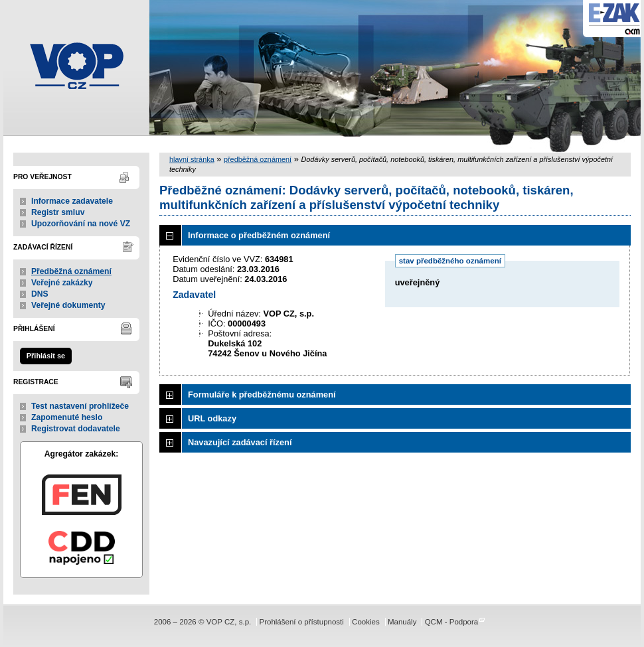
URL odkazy (212, 418)
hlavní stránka (192, 159)
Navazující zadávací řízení (240, 442)
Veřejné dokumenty (68, 305)
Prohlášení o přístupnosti (301, 622)
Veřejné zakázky (62, 283)
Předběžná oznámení (71, 271)
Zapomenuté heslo (67, 417)
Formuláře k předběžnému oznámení (262, 395)
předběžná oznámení (258, 159)
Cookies (366, 622)
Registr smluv (58, 212)
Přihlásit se (46, 356)
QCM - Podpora (452, 622)
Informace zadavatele (72, 201)
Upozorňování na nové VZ (81, 224)
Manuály (402, 622)
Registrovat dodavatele (76, 429)
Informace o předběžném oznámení (259, 235)
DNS (40, 294)
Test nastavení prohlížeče (80, 406)
